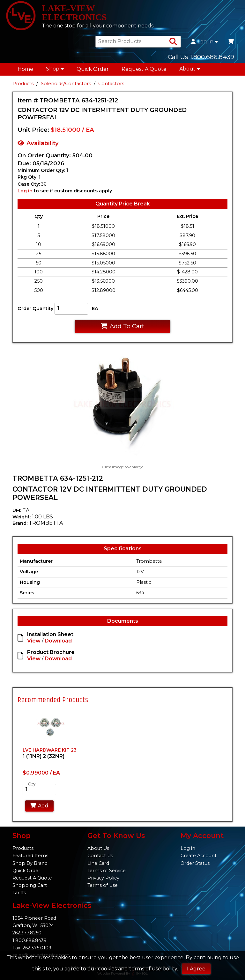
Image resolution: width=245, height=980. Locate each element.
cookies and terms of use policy (137, 969)
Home (25, 69)
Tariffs (19, 893)
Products (23, 84)
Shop (55, 69)
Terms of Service (107, 871)
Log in (25, 191)
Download (58, 641)
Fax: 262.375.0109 (32, 948)
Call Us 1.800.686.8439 (201, 57)
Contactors (111, 84)
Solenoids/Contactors (66, 84)
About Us (98, 848)
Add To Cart (122, 326)
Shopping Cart (30, 885)
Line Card (98, 863)
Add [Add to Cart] (39, 806)
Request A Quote (144, 69)
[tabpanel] (50, 764)
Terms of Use (103, 885)
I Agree (196, 969)
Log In (204, 42)
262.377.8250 (27, 933)
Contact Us (100, 856)
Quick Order (93, 69)
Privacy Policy (103, 878)
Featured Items (30, 856)
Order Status (195, 863)
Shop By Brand (30, 863)
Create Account (199, 856)
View (34, 641)
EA (95, 309)
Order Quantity (35, 309)
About (190, 69)
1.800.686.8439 (30, 940)
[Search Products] (173, 42)
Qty (32, 784)
